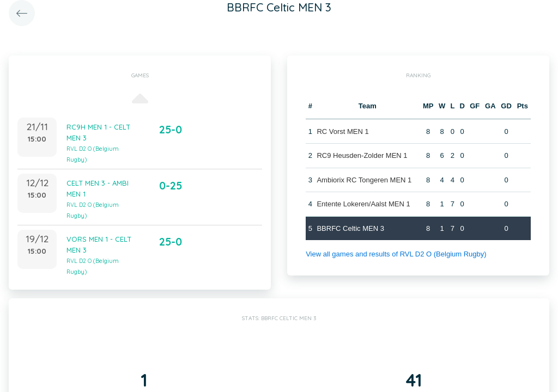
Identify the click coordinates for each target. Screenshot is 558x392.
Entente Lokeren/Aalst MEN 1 (363, 204)
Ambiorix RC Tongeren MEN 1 (364, 180)
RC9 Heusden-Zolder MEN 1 (362, 155)
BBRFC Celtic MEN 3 (350, 228)
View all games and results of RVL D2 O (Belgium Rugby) (396, 254)
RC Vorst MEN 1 (342, 131)
